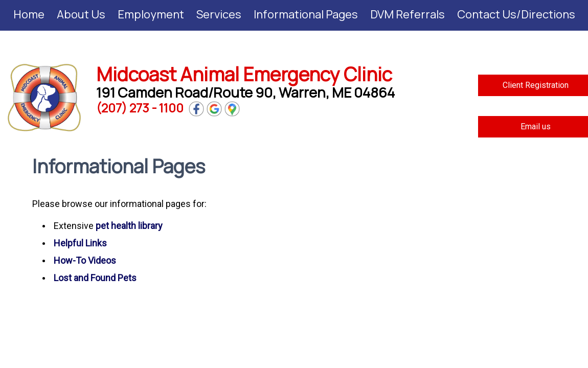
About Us (81, 14)
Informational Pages (306, 14)
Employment (151, 14)
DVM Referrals (408, 14)
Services (219, 14)
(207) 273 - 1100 (140, 108)
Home (29, 14)
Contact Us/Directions (516, 14)
